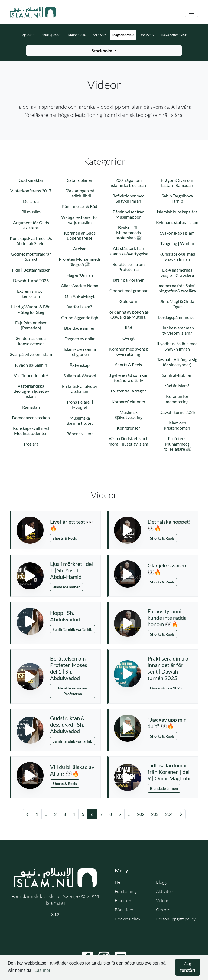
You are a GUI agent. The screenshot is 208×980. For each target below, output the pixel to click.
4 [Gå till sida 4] (74, 814)
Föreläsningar (128, 891)
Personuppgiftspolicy (176, 919)
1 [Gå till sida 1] (37, 814)
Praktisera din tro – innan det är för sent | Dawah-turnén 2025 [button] (170, 668)
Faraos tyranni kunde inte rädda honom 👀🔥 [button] (167, 618)
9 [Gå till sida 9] (120, 814)
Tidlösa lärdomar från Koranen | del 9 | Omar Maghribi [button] (169, 772)
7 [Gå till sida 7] (101, 814)
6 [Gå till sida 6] (92, 814)
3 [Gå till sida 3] (65, 814)
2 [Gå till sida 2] (55, 814)
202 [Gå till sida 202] (141, 814)
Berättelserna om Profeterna (73, 691)
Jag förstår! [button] (188, 967)
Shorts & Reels (65, 538)
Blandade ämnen (66, 587)
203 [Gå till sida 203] (155, 814)
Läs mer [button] (43, 970)
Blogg (161, 882)
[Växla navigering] (191, 12)
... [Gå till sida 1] (46, 814)
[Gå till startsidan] (33, 12)
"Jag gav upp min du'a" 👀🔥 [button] (167, 723)
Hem (119, 882)
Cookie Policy (128, 919)
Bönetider (124, 910)
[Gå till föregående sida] (28, 814)
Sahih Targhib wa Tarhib (72, 629)
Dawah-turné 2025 (166, 688)
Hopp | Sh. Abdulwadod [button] (65, 616)
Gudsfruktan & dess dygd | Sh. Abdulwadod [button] (67, 724)
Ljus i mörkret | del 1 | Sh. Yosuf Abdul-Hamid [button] (71, 570)
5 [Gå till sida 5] (83, 814)
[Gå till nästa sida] (181, 814)
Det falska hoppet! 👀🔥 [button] (169, 525)
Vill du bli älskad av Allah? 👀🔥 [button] (72, 770)
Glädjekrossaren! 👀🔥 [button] (168, 569)
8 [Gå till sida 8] (111, 814)
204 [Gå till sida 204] (169, 814)
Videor (162, 900)
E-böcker (123, 900)
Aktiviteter (166, 891)
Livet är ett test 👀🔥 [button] (71, 525)
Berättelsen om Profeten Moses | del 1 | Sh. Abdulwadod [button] (70, 668)
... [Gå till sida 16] (129, 814)
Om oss (163, 910)
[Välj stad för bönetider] (104, 51)
